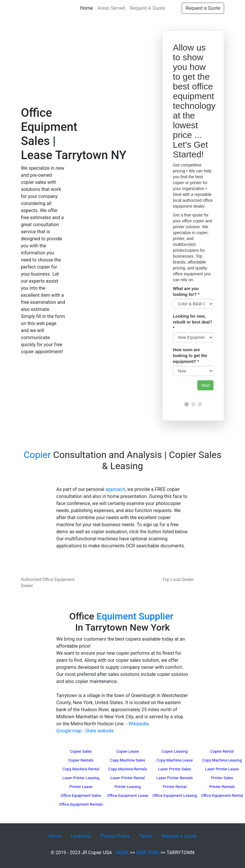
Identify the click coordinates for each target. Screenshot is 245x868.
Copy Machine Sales (128, 760)
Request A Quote (147, 8)
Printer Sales (222, 778)
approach (115, 489)
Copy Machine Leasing (222, 760)
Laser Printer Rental (128, 778)
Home (88, 8)
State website (100, 731)
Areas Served (111, 8)
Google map (69, 731)
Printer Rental (175, 787)
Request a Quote (203, 8)
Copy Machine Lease (175, 760)
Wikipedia (139, 724)
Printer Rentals (222, 787)
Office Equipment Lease (128, 795)
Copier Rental (222, 751)
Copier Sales (81, 751)
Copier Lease (128, 751)
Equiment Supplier (135, 616)
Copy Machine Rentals (128, 769)
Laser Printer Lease (222, 769)
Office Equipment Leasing (174, 795)
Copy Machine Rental (81, 769)
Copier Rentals (81, 760)
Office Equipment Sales (81, 795)
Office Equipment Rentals (81, 804)
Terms (146, 836)
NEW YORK (148, 853)
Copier (37, 455)
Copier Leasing (175, 751)
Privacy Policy (115, 836)
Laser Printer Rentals (174, 778)
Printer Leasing (128, 787)
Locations (81, 836)
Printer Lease (81, 787)
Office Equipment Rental (222, 795)
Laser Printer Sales (174, 769)
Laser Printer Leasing (81, 778)
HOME (122, 853)
